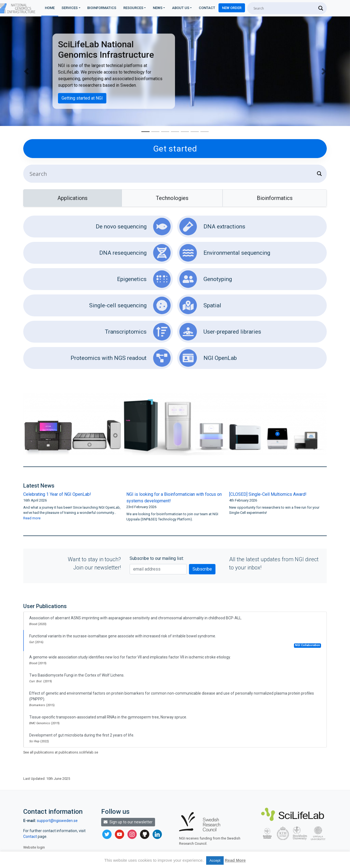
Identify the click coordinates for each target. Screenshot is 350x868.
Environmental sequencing (225, 253)
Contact (207, 8)
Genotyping (206, 279)
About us (181, 8)
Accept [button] (215, 860)
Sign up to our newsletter (128, 822)
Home (50, 8)
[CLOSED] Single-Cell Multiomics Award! (268, 494)
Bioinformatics (102, 8)
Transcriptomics (138, 332)
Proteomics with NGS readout (121, 358)
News (158, 8)
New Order (232, 8)
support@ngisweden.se (57, 821)
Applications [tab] (72, 198)
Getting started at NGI (82, 98)
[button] (26, 71)
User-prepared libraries (220, 332)
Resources (133, 8)
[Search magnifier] (321, 8)
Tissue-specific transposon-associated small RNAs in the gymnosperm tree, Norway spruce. (108, 720)
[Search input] (285, 8)
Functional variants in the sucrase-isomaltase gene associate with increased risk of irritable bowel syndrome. (175, 641)
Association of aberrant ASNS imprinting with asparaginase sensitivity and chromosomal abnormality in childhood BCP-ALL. (136, 621)
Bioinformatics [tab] (275, 198)
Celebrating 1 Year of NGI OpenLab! (57, 494)
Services (70, 8)
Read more (32, 518)
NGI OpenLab (208, 358)
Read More (235, 860)
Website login (34, 847)
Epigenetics (144, 279)
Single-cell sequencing (130, 305)
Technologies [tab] (172, 198)
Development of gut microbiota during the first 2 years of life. (82, 738)
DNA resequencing (135, 253)
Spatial (200, 305)
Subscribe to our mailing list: (157, 558)
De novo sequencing (133, 227)
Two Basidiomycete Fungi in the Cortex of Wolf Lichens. (77, 678)
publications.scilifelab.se (78, 752)
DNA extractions (212, 227)
